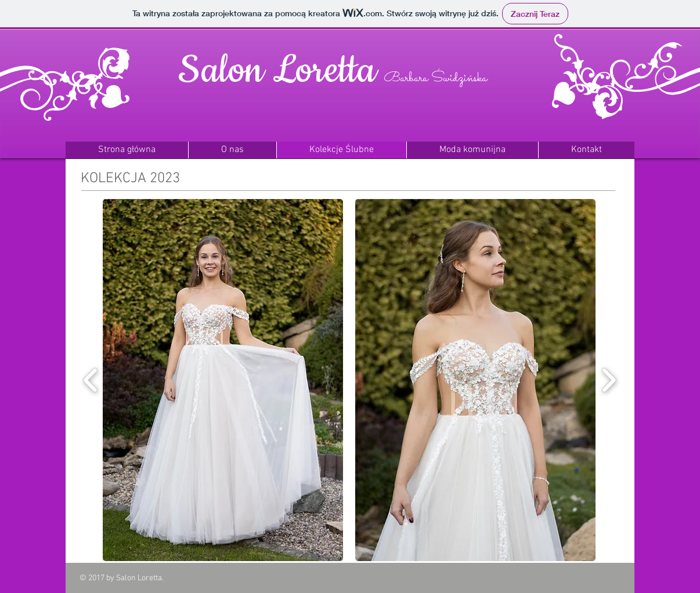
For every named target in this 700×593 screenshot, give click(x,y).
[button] (223, 380)
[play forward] (609, 380)
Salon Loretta (277, 70)
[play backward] (91, 380)
